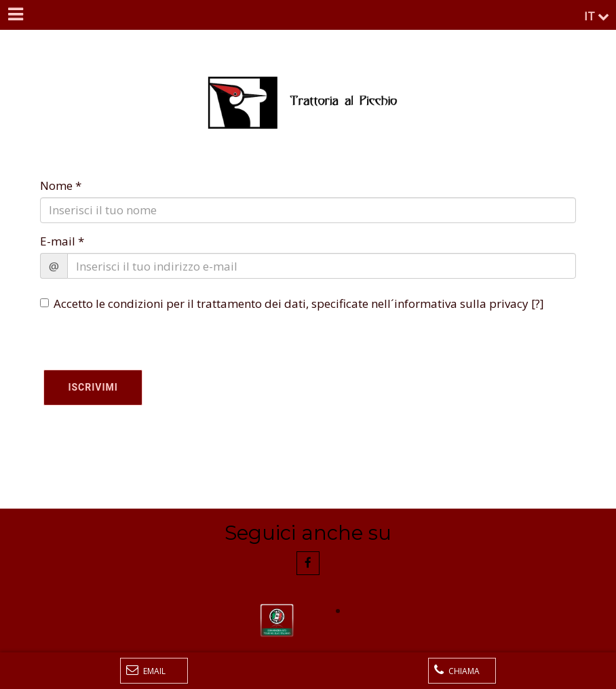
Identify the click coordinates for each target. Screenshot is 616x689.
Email (146, 670)
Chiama (457, 670)
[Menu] (15, 15)
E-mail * (62, 241)
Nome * (61, 185)
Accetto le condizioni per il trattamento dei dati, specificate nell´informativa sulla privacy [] (292, 303)
